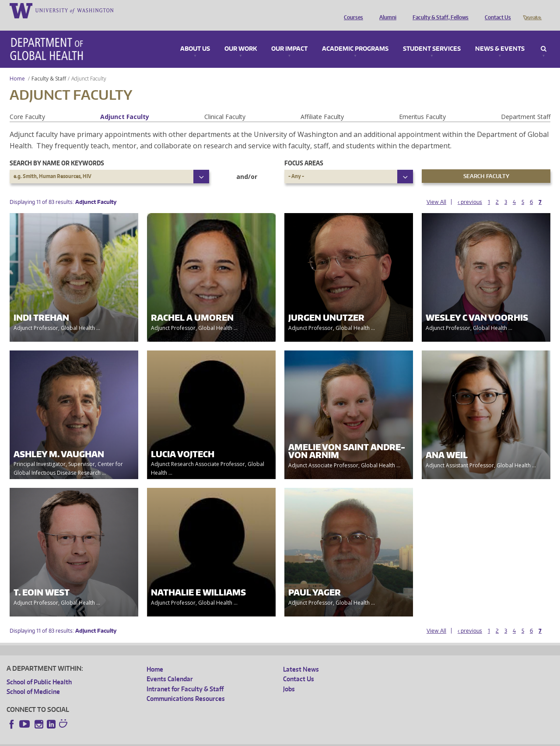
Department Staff (526, 104)
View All (436, 190)
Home (17, 66)
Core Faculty (27, 104)
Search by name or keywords (57, 151)
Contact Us (496, 10)
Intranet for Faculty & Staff (185, 677)
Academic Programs (355, 37)
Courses (351, 10)
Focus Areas (304, 151)
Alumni (386, 10)
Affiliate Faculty (322, 104)
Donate (532, 10)
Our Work (241, 37)
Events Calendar (170, 667)
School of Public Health (39, 670)
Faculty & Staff (49, 66)
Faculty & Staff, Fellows (438, 10)
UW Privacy (122, 739)
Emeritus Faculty (422, 104)
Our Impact (289, 37)
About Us (195, 37)
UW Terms (158, 739)
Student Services (432, 37)
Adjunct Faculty (125, 104)
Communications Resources (186, 686)
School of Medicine (33, 679)
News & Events (500, 37)
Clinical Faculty (225, 104)
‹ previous (470, 190)
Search (544, 37)
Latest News (301, 657)
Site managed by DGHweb (210, 739)
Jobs (289, 677)
